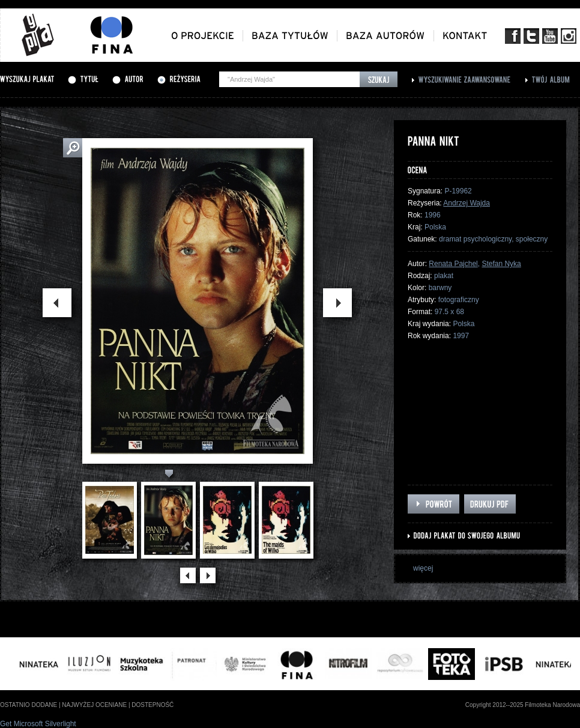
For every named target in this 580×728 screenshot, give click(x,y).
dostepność (153, 705)
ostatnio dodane (29, 705)
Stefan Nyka (501, 264)
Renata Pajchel (453, 264)
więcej (423, 568)
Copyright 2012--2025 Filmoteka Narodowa (523, 705)
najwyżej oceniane (94, 705)
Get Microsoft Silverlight (38, 724)
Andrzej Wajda (467, 203)
